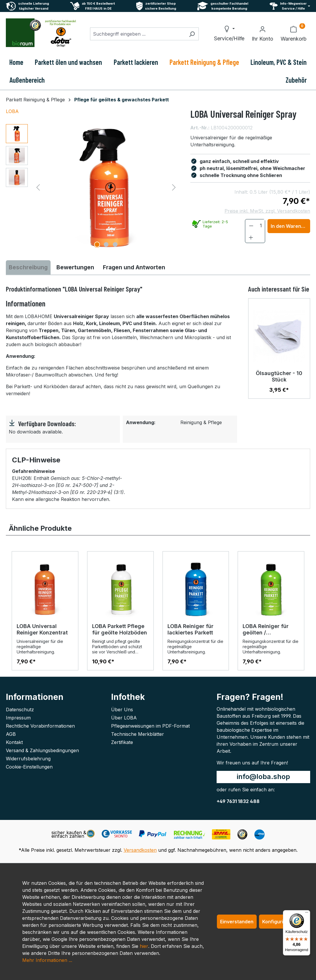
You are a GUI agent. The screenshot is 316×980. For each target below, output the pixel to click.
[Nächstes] (174, 187)
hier (144, 946)
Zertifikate (122, 742)
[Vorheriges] (38, 187)
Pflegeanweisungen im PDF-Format (150, 726)
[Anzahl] (261, 226)
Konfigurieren (278, 922)
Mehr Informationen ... (47, 960)
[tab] (28, 267)
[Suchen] (192, 34)
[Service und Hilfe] (290, 6)
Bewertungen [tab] (75, 267)
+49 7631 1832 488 (238, 801)
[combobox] (138, 34)
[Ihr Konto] (262, 34)
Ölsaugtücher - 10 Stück (279, 376)
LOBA (12, 111)
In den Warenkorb (290, 226)
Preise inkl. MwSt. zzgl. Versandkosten (267, 211)
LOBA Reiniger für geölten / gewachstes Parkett (268, 629)
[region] (92, 187)
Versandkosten (140, 850)
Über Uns (122, 710)
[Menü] (307, 914)
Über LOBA (124, 718)
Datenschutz (20, 710)
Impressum (18, 718)
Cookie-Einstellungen (29, 767)
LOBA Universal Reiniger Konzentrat (42, 629)
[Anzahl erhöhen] (251, 237)
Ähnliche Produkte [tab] (40, 528)
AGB (11, 734)
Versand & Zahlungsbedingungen (42, 750)
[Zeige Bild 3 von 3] (115, 244)
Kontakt (14, 742)
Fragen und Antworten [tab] (134, 267)
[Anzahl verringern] (251, 226)
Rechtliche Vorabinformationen (40, 726)
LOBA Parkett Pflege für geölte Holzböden (120, 629)
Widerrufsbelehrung (28, 759)
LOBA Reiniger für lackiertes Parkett (190, 629)
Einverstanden (237, 922)
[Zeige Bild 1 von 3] (97, 244)
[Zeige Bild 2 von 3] (106, 244)
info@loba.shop (263, 777)
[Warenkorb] (293, 34)
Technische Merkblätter (138, 734)
